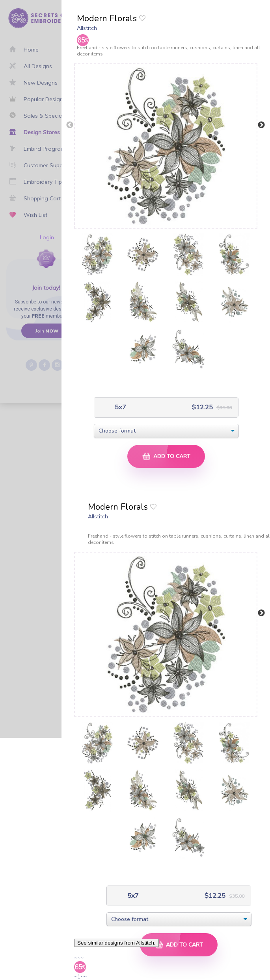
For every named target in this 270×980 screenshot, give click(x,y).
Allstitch (87, 28)
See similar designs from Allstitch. (116, 943)
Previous (70, 125)
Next (261, 125)
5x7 (120, 407)
